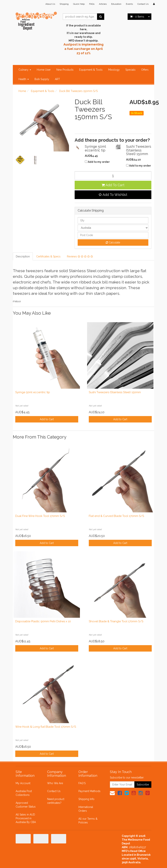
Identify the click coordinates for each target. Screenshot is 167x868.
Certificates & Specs (48, 256)
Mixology (114, 70)
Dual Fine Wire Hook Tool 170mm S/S (40, 516)
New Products (65, 70)
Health (24, 79)
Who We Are (55, 783)
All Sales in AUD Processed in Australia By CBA (26, 818)
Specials (130, 70)
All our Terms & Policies (88, 821)
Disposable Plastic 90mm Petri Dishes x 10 (43, 621)
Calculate (113, 242)
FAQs (92, 4)
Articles (103, 4)
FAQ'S (82, 783)
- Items (137, 17)
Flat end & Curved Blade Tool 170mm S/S (116, 516)
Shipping (64, 4)
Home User (44, 70)
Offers (145, 70)
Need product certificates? (56, 801)
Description (23, 256)
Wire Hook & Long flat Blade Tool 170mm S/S (46, 727)
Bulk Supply (42, 79)
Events (129, 4)
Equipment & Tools (91, 70)
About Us (50, 4)
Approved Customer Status (26, 805)
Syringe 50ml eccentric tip (33, 392)
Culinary (25, 70)
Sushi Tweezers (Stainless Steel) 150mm (115, 392)
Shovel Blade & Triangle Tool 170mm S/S (116, 621)
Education (116, 4)
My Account (23, 783)
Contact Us (143, 4)
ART (57, 79)
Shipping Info (86, 799)
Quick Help (79, 4)
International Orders (86, 809)
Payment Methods (89, 791)
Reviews (80, 256)
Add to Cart (47, 419)
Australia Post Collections (24, 793)
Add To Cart (113, 185)
